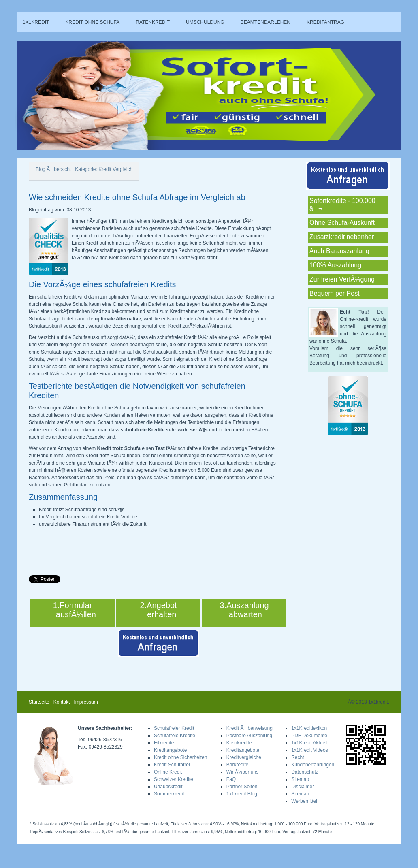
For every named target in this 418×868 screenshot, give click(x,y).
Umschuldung (205, 22)
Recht (298, 757)
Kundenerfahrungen (313, 765)
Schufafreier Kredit (174, 728)
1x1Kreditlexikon (309, 728)
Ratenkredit (153, 22)
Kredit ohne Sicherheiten (180, 757)
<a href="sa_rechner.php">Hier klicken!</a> (327, 92)
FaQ (231, 779)
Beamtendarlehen (266, 22)
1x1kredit (36, 22)
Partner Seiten (242, 787)
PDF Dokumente (309, 736)
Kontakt (62, 702)
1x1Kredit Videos (310, 750)
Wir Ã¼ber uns (242, 772)
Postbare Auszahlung (249, 736)
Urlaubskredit (168, 787)
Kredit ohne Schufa (92, 22)
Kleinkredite (239, 743)
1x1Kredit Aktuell (309, 743)
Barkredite (238, 765)
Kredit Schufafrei (172, 765)
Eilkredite (164, 743)
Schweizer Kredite (174, 779)
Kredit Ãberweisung (250, 728)
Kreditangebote (170, 750)
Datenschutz (305, 772)
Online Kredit (168, 772)
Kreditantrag (325, 22)
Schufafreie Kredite (175, 736)
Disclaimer (303, 787)
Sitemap (300, 779)
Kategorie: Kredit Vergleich (104, 169)
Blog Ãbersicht (53, 169)
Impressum (86, 702)
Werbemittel (304, 801)
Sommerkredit (169, 794)
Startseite (39, 702)
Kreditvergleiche (244, 757)
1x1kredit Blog (242, 794)
